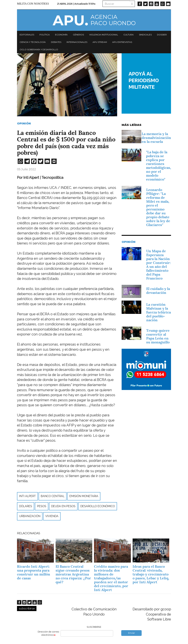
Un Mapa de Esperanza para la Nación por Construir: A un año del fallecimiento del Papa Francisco (158, 265)
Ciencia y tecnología (33, 42)
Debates (56, 42)
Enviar (132, 633)
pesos (42, 506)
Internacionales (77, 42)
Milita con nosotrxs (33, 4)
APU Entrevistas (122, 42)
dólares (26, 506)
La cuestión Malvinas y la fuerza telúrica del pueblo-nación (159, 312)
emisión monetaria (84, 496)
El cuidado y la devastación (158, 291)
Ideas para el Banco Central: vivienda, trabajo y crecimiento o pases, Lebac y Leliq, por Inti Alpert (151, 574)
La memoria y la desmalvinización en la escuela (156, 138)
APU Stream (100, 42)
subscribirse (27, 609)
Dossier (162, 35)
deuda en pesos (63, 506)
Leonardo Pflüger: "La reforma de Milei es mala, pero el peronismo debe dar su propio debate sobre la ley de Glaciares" (158, 207)
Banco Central (53, 496)
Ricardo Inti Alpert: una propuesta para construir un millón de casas (34, 572)
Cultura (129, 35)
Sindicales (145, 35)
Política (45, 35)
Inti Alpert (27, 496)
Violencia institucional (104, 35)
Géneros (78, 35)
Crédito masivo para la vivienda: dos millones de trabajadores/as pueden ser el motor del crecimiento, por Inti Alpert (111, 578)
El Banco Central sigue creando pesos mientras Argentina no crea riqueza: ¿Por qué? (73, 574)
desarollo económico (98, 506)
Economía (61, 35)
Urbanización (30, 516)
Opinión (24, 123)
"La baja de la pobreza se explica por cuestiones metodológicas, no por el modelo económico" (159, 166)
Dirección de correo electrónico (48, 633)
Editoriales (27, 35)
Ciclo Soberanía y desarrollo (39, 49)
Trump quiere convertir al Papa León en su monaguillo (158, 336)
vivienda (52, 516)
